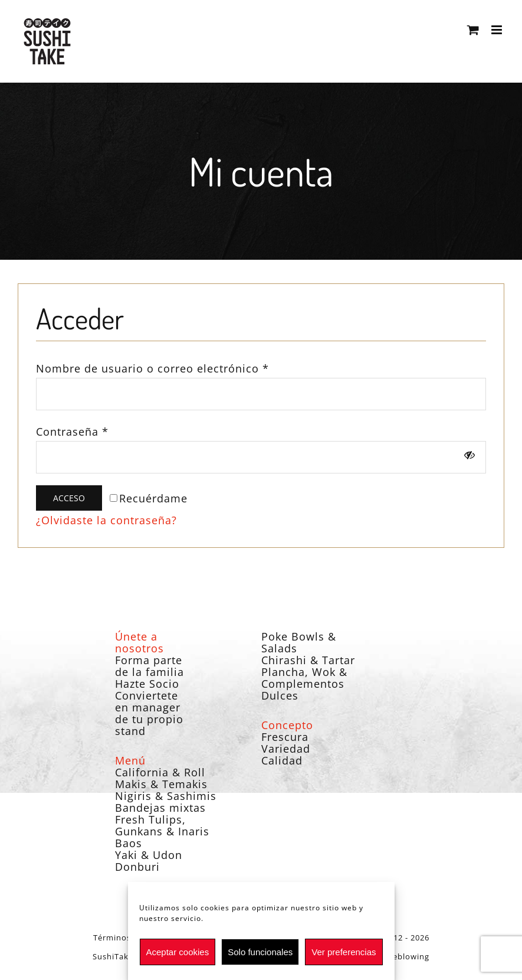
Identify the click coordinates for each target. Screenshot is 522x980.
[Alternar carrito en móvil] (473, 30)
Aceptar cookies (177, 952)
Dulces (280, 695)
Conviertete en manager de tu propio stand (149, 713)
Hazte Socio (147, 684)
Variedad (286, 749)
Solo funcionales (260, 952)
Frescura (285, 737)
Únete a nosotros (139, 642)
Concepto (287, 725)
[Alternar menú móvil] (498, 30)
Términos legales (127, 937)
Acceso (69, 498)
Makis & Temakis (161, 784)
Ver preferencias (344, 952)
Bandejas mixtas (160, 808)
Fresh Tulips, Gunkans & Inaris (162, 825)
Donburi (137, 867)
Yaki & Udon (149, 855)
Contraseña (72, 432)
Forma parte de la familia (150, 666)
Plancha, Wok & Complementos (304, 678)
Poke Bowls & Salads (299, 642)
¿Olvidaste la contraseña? (106, 520)
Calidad (282, 760)
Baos (129, 843)
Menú (130, 760)
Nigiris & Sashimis (166, 796)
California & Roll (160, 772)
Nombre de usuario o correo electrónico (152, 368)
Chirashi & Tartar (308, 660)
